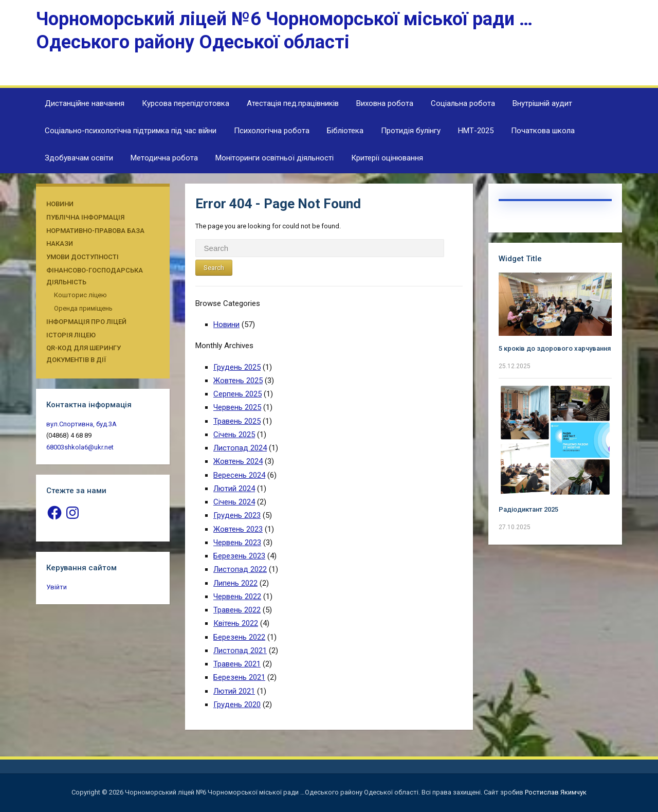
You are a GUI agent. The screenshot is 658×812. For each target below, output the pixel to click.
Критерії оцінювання (387, 158)
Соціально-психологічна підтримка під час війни (131, 131)
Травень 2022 (237, 610)
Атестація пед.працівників (293, 103)
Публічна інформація (85, 217)
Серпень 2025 (237, 394)
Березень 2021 (239, 677)
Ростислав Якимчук (556, 792)
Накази (60, 243)
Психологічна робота (272, 131)
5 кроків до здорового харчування (555, 348)
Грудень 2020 (237, 705)
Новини (60, 204)
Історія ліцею (71, 335)
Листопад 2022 (240, 569)
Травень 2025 (237, 421)
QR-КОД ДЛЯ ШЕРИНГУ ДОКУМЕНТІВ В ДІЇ (84, 354)
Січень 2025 (234, 435)
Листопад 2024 (240, 448)
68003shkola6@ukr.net (80, 447)
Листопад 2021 (240, 651)
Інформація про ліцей (86, 322)
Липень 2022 (235, 583)
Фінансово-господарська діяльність (95, 276)
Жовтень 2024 (238, 461)
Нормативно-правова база (95, 231)
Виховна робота (385, 103)
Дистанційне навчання (85, 103)
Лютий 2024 (234, 489)
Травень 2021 (237, 664)
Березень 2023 (239, 556)
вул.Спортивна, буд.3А (81, 424)
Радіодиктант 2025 (528, 509)
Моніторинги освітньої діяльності (275, 158)
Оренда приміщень (83, 308)
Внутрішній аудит (542, 103)
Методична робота (164, 158)
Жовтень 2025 (238, 381)
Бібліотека (345, 131)
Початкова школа (543, 131)
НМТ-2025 (476, 131)
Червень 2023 (237, 543)
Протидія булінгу (411, 131)
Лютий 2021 (234, 691)
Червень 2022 (237, 597)
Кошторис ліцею (80, 295)
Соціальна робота (463, 103)
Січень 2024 (234, 502)
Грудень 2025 (237, 367)
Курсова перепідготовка (186, 103)
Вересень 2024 (239, 475)
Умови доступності (83, 257)
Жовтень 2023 (238, 529)
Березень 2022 (239, 637)
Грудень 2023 (237, 515)
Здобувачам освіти (79, 158)
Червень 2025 (237, 407)
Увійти (57, 587)
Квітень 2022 (236, 623)
